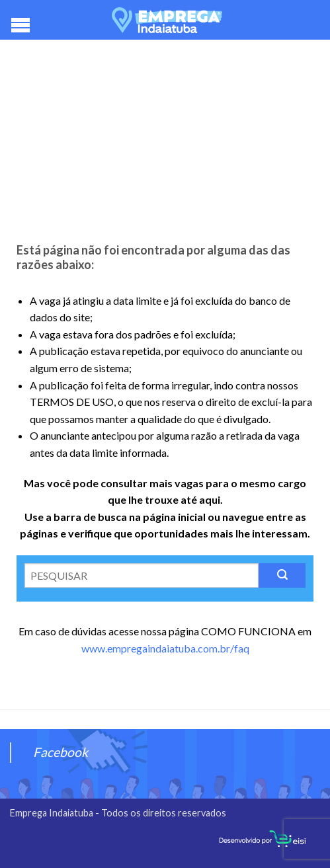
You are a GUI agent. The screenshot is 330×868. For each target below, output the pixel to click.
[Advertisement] (165, 145)
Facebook (61, 752)
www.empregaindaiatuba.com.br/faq (165, 648)
